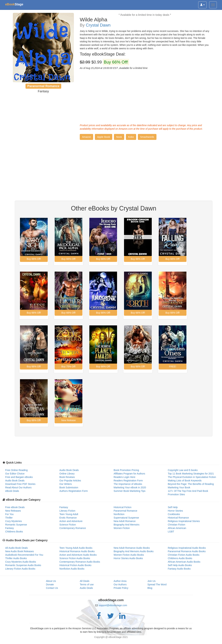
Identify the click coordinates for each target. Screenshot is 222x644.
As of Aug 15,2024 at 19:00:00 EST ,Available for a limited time (114, 68)
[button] (86, 137)
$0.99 (104, 62)
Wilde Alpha (93, 20)
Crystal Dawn (98, 25)
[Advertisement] (145, 96)
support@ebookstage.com (113, 605)
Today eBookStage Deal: (103, 54)
